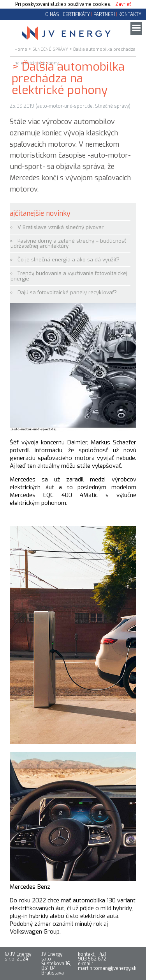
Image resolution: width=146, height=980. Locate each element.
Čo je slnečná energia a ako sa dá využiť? (69, 260)
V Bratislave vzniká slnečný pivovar (61, 227)
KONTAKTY (130, 14)
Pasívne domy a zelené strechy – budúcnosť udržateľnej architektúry (68, 243)
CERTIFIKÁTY (76, 14)
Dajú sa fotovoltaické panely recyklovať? (67, 292)
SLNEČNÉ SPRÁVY (50, 49)
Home (21, 49)
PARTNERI (104, 14)
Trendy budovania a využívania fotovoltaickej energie (69, 276)
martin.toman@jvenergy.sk (107, 968)
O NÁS (52, 14)
